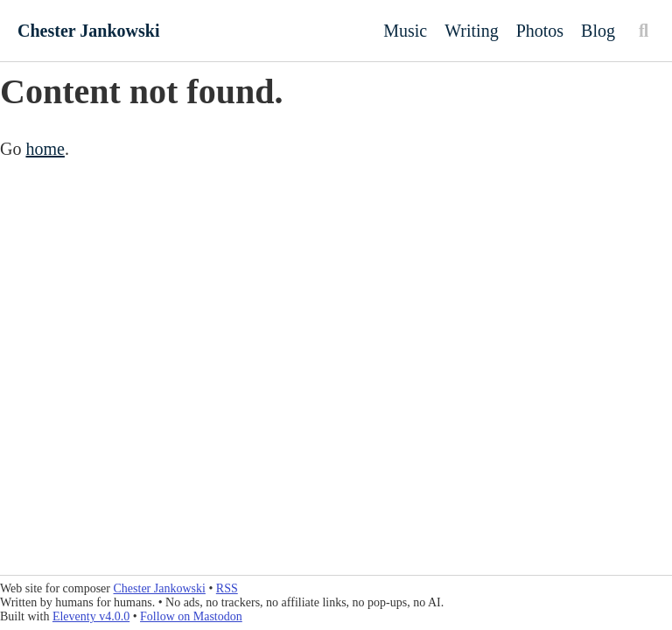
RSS (227, 588)
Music (405, 31)
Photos (540, 31)
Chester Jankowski (88, 31)
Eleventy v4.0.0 (91, 616)
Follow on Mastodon (191, 616)
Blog (598, 31)
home (45, 149)
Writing (471, 31)
